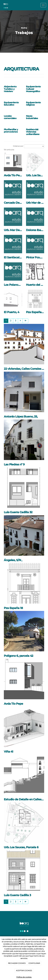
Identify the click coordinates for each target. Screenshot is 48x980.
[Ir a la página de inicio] (6, 5)
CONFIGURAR (34, 963)
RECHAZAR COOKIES (17, 963)
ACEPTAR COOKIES (24, 970)
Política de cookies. (24, 977)
